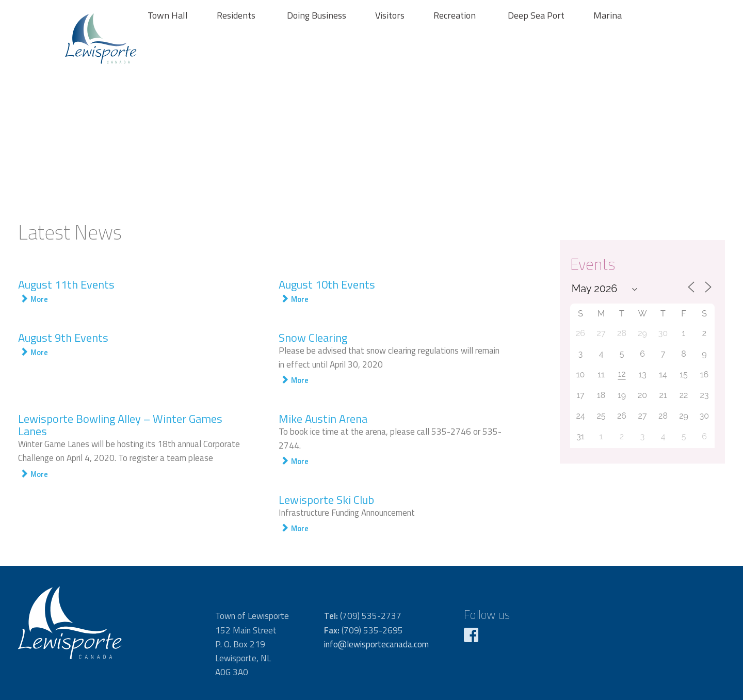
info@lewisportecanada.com (376, 644)
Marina (608, 15)
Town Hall (168, 15)
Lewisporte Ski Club (326, 500)
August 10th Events (327, 284)
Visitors (390, 15)
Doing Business (317, 15)
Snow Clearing (313, 338)
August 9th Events (63, 338)
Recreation (455, 15)
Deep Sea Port (536, 15)
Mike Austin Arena (323, 419)
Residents (236, 15)
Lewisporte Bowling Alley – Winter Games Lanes (120, 425)
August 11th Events (66, 284)
